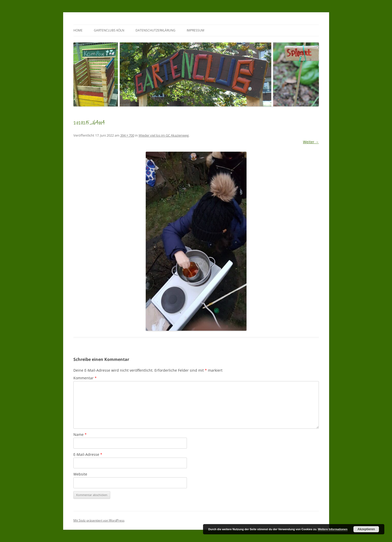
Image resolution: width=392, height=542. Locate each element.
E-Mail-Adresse (88, 454)
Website (80, 474)
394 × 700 (127, 135)
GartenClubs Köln (109, 30)
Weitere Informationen (333, 529)
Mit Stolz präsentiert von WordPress (99, 520)
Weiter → (311, 142)
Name (80, 434)
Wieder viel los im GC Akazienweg (164, 135)
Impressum (195, 30)
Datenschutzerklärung (155, 30)
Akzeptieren (366, 529)
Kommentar (85, 378)
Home (78, 30)
